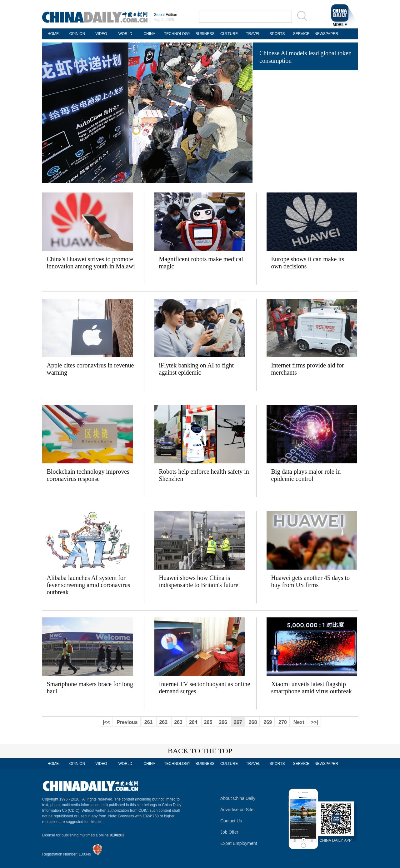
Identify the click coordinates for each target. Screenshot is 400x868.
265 (208, 722)
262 (163, 722)
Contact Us (231, 821)
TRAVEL (253, 34)
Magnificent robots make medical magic (201, 263)
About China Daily (238, 798)
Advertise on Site (237, 810)
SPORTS (277, 34)
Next (299, 722)
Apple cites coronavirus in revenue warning (90, 369)
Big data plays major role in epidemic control (306, 475)
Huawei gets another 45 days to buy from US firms (311, 581)
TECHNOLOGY (177, 34)
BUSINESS (205, 34)
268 (253, 722)
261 (149, 722)
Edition (165, 15)
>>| (314, 722)
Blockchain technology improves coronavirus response (88, 475)
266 (223, 722)
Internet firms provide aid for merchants (308, 369)
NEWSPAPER (325, 34)
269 (268, 722)
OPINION (77, 34)
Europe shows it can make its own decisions (308, 263)
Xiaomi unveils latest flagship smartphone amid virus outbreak (312, 688)
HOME (53, 34)
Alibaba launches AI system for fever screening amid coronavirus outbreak (89, 585)
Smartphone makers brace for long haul (90, 688)
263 (178, 722)
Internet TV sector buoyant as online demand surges (205, 688)
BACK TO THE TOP (200, 751)
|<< (106, 722)
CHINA (149, 34)
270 (283, 722)
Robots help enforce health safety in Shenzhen (204, 475)
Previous (127, 722)
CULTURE (229, 34)
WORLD (125, 34)
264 (193, 722)
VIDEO (101, 34)
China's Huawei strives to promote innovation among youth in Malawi (91, 263)
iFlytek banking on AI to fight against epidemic (196, 369)
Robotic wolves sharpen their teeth (303, 166)
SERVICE (301, 34)
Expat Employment (239, 843)
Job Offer (229, 832)
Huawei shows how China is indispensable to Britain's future (199, 581)
